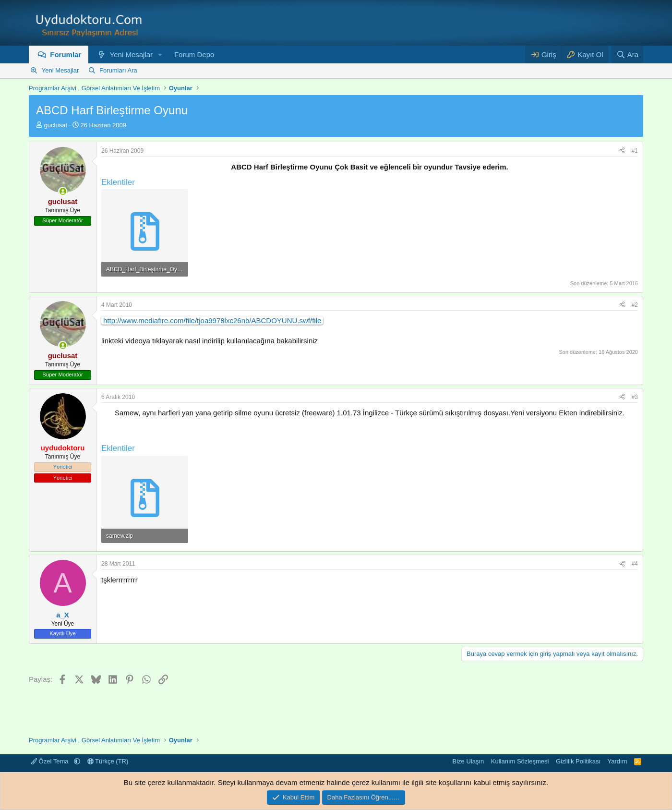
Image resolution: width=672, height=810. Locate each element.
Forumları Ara (118, 70)
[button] (160, 54)
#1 (635, 151)
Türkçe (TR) (108, 761)
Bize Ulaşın (468, 761)
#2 (635, 305)
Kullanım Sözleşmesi (520, 761)
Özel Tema (50, 761)
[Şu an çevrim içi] (63, 191)
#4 (635, 564)
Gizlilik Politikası (578, 761)
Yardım (618, 761)
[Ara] (627, 54)
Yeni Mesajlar (132, 54)
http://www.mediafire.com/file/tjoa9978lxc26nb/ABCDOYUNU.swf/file (212, 320)
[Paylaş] (622, 151)
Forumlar (66, 54)
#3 (635, 397)
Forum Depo (194, 54)
